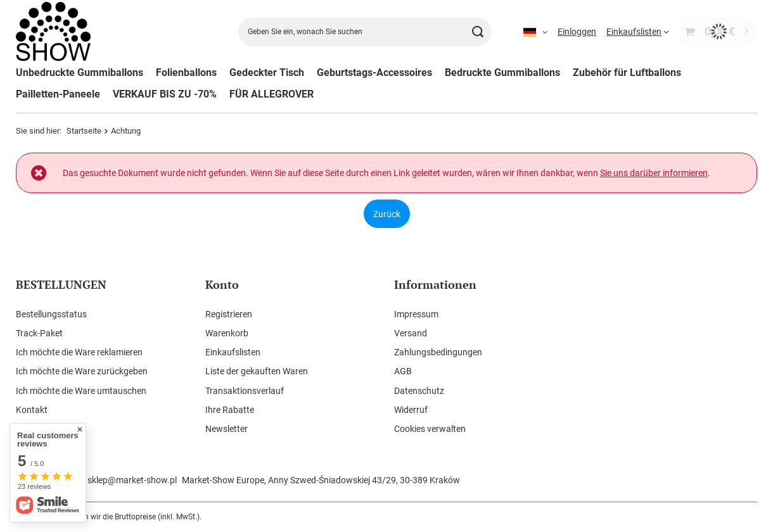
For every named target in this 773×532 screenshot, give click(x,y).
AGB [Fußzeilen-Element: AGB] (403, 371)
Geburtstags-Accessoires (374, 73)
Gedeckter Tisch (267, 73)
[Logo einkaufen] (54, 32)
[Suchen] (477, 32)
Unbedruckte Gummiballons (80, 73)
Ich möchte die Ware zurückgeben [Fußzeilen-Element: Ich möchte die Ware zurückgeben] (82, 371)
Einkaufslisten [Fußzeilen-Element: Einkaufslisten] (233, 352)
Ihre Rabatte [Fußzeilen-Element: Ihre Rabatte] (230, 410)
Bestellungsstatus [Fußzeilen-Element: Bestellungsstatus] (51, 314)
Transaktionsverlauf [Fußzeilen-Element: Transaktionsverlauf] (245, 391)
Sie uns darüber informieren (654, 173)
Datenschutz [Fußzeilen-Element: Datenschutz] (419, 391)
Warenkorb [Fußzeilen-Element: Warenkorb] (227, 333)
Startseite (84, 131)
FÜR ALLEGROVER (272, 94)
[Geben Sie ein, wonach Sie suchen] (365, 32)
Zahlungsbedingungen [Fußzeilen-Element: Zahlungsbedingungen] (438, 352)
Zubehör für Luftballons (627, 73)
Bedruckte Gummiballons (502, 73)
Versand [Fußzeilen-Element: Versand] (411, 333)
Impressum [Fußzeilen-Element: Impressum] (416, 314)
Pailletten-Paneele (58, 94)
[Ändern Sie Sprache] (535, 32)
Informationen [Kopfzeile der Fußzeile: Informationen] (435, 285)
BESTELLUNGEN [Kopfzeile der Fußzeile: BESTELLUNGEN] (61, 285)
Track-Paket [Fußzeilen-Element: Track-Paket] (39, 333)
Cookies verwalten (430, 429)
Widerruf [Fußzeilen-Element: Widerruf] (411, 410)
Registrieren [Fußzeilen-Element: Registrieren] (229, 314)
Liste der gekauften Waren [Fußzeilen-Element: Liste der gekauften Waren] (257, 371)
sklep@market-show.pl (132, 480)
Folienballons (186, 73)
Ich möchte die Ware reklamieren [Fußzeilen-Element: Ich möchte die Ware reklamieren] (79, 352)
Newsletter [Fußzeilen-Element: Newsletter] (227, 429)
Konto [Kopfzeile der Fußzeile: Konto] (222, 285)
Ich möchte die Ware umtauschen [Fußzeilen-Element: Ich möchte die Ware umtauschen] (81, 391)
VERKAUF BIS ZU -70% (165, 94)
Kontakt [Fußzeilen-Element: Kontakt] (32, 410)
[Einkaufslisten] (638, 32)
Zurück (387, 213)
